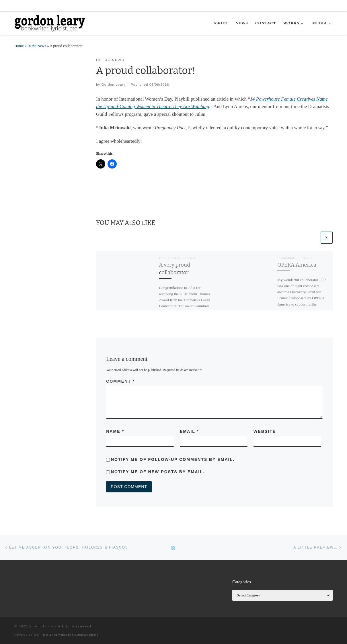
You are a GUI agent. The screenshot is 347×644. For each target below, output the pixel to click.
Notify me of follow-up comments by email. (173, 459)
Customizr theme (85, 635)
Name (115, 431)
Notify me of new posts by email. (158, 472)
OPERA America (297, 265)
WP (36, 635)
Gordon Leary (114, 84)
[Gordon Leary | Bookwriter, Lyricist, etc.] (50, 22)
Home (19, 46)
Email (189, 431)
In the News (37, 46)
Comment (120, 381)
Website (265, 431)
